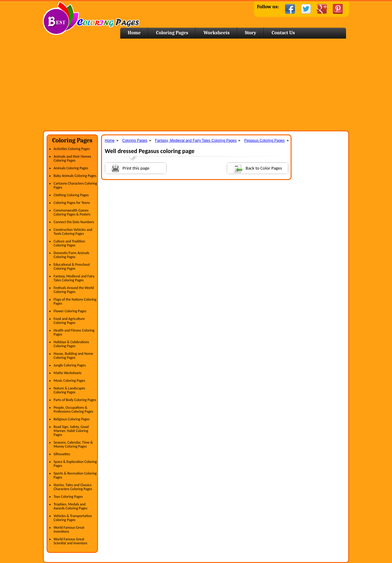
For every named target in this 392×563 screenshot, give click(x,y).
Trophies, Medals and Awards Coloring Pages (70, 506)
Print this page (127, 168)
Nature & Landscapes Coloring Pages (69, 390)
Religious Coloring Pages (72, 419)
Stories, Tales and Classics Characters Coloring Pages (73, 487)
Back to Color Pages (255, 168)
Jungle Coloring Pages (70, 365)
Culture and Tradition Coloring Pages (69, 243)
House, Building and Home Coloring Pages (73, 356)
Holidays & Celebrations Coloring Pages (71, 344)
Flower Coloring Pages (70, 311)
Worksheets (216, 33)
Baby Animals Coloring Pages (75, 176)
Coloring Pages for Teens (72, 203)
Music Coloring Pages (69, 381)
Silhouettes (62, 454)
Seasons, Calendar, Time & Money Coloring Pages (73, 444)
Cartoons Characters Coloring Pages (75, 185)
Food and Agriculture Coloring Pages (69, 321)
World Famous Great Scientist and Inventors (70, 541)
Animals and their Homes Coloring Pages (72, 158)
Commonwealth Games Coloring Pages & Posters (72, 212)
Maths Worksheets (68, 373)
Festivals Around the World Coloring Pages (74, 290)
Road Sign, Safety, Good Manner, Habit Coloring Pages (71, 431)
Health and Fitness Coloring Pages (74, 332)
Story (251, 33)
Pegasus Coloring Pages (264, 141)
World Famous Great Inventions (69, 529)
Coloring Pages (172, 33)
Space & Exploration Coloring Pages (75, 464)
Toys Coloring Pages (68, 497)
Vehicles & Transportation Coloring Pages (73, 518)
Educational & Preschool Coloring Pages (72, 266)
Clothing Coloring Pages (71, 195)
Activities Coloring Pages (72, 149)
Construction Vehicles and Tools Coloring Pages (73, 232)
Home (91, 18)
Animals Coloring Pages (71, 168)
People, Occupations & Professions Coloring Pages (73, 409)
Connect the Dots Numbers (74, 222)
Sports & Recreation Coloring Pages (75, 475)
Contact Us (283, 33)
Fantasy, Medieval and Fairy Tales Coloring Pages (74, 278)
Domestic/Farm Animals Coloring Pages (71, 255)
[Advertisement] (196, 84)
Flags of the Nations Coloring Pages (75, 301)
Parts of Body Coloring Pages (75, 400)
